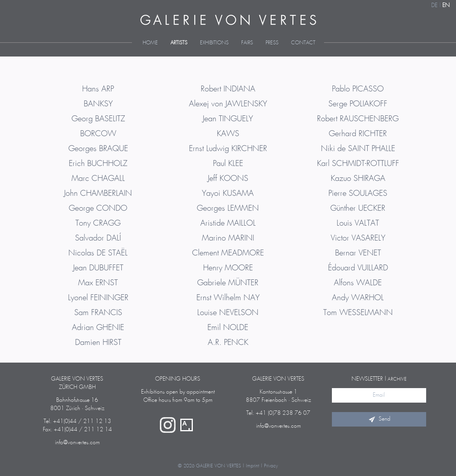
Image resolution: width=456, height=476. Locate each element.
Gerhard (358, 134)
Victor (358, 238)
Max (98, 283)
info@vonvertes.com (77, 443)
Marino (228, 238)
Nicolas (98, 253)
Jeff (228, 179)
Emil (228, 328)
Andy (358, 298)
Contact (303, 43)
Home (150, 43)
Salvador (98, 238)
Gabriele (228, 283)
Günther (358, 208)
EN (446, 5)
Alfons (358, 283)
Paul (228, 164)
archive (397, 379)
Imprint (253, 466)
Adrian (98, 328)
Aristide (228, 223)
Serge (358, 104)
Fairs (247, 43)
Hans (98, 89)
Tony (98, 223)
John (98, 193)
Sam (98, 313)
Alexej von (228, 104)
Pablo (358, 89)
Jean (98, 268)
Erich (98, 164)
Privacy (271, 466)
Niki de (358, 149)
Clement (228, 253)
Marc (98, 179)
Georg (98, 119)
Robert (228, 89)
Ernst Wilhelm (228, 298)
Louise (228, 313)
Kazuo (358, 179)
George (98, 208)
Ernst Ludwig (228, 149)
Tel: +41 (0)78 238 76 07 (278, 413)
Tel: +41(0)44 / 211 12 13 (77, 421)
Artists (179, 43)
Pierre (358, 193)
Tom (358, 313)
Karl (358, 164)
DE (434, 5)
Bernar (358, 253)
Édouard (358, 268)
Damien (98, 343)
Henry (228, 268)
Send (379, 419)
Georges (98, 149)
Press (272, 43)
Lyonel (98, 298)
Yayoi (228, 193)
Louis (358, 223)
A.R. (228, 343)
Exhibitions (214, 43)
